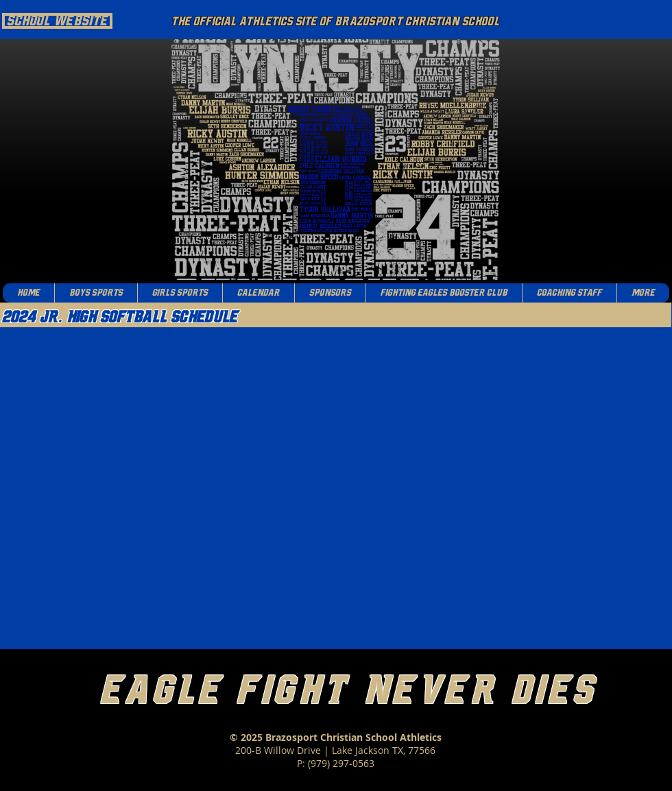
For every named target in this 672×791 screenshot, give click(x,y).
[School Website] (57, 21)
